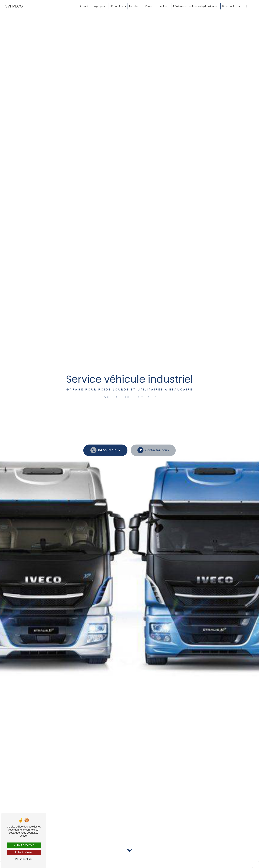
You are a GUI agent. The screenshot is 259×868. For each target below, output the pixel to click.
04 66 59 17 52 (105, 450)
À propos (99, 6)
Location (162, 6)
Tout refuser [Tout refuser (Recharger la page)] (24, 852)
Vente (148, 6)
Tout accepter (24, 845)
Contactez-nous (154, 450)
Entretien (134, 6)
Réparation (117, 6)
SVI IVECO (14, 6)
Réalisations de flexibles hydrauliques (195, 6)
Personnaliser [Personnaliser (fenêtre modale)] (24, 859)
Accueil (84, 6)
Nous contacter (231, 6)
